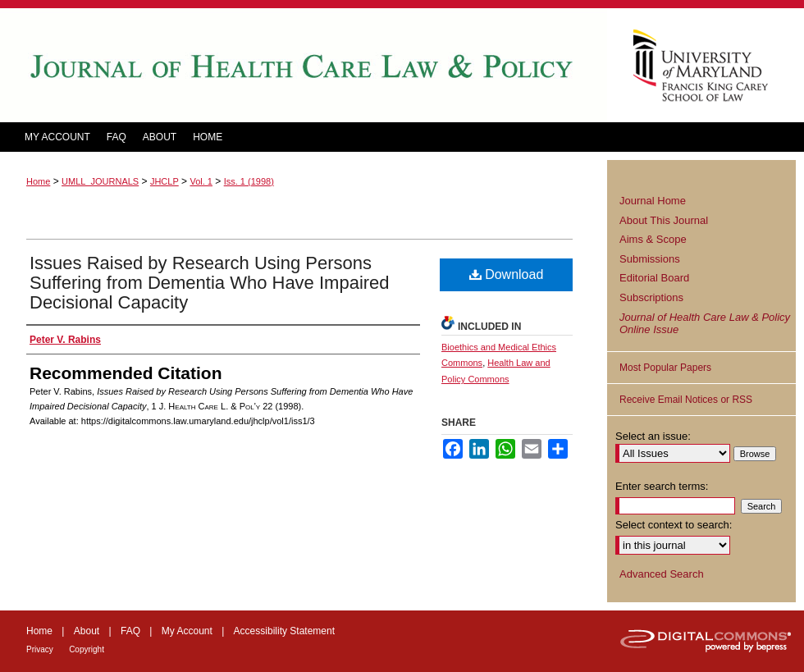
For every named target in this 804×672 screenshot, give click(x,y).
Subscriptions (651, 297)
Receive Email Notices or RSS (686, 400)
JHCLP (164, 181)
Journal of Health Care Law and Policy (304, 65)
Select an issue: (653, 436)
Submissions (650, 259)
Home (38, 181)
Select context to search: (674, 525)
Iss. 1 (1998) (249, 181)
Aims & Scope (653, 239)
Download (507, 274)
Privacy (40, 649)
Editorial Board (654, 278)
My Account (187, 631)
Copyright (87, 649)
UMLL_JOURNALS (100, 181)
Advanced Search (662, 574)
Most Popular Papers (665, 368)
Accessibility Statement (284, 631)
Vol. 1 (201, 181)
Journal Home (653, 201)
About (87, 631)
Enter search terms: (662, 486)
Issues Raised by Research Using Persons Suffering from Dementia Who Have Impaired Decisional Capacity (210, 283)
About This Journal (664, 220)
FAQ (130, 631)
